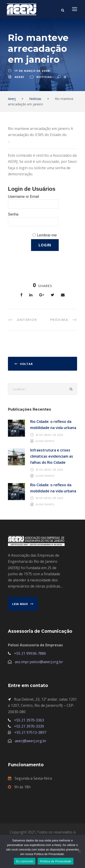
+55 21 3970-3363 (29, 720)
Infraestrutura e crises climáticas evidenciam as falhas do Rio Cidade (52, 456)
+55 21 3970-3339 (29, 726)
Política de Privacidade (56, 861)
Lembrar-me (47, 235)
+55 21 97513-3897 (30, 732)
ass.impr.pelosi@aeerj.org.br (39, 662)
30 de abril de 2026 (49, 435)
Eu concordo (25, 861)
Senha (13, 214)
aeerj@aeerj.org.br (31, 741)
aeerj (19, 77)
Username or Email (23, 197)
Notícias (44, 77)
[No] (79, 851)
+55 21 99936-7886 (30, 653)
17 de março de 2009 (32, 71)
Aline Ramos (45, 441)
